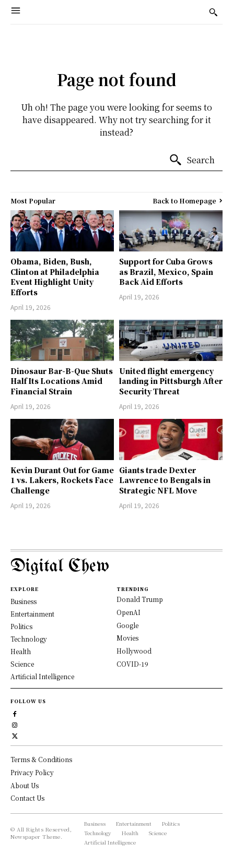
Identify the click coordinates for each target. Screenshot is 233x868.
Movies (127, 638)
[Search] (192, 160)
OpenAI (129, 612)
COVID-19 (132, 664)
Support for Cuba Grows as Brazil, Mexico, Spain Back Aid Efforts (166, 272)
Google (127, 625)
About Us (25, 785)
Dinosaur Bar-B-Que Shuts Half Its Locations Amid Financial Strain (62, 381)
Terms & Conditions (41, 759)
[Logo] (116, 567)
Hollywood (134, 651)
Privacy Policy (32, 772)
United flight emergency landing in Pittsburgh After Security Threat (171, 381)
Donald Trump (140, 599)
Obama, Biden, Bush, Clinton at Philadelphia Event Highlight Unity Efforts (55, 277)
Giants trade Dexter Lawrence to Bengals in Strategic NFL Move (165, 480)
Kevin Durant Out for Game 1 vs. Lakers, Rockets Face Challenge (62, 480)
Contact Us (27, 798)
